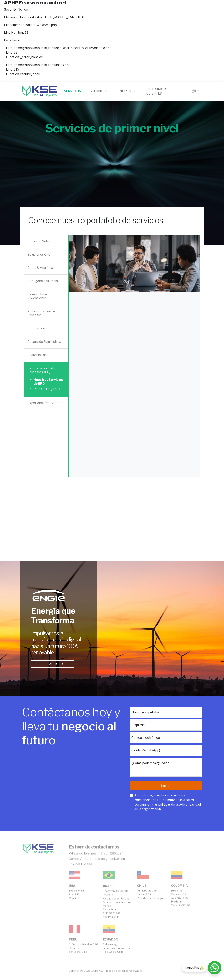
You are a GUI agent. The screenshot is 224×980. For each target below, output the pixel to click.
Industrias (128, 91)
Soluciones (100, 91)
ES (196, 91)
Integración (36, 328)
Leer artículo (53, 664)
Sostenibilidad (38, 355)
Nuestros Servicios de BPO (48, 382)
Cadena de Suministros (44, 342)
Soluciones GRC (39, 254)
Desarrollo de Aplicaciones (37, 296)
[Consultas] (215, 968)
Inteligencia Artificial (43, 281)
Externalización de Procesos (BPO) (41, 370)
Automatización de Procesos (41, 313)
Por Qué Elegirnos (47, 389)
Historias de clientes (157, 91)
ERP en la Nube (39, 241)
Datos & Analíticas (41, 268)
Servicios (73, 91)
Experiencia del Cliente (45, 403)
